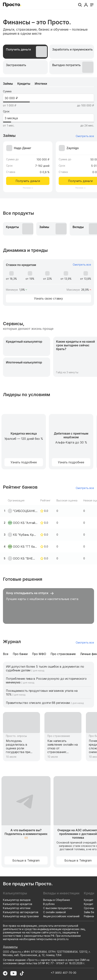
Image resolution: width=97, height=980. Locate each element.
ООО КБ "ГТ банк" (25, 547)
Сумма (7, 91)
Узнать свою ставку (48, 298)
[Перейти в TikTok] (22, 973)
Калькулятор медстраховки (21, 916)
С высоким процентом (58, 908)
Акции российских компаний (61, 916)
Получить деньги (28, 181)
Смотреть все (85, 136)
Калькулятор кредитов (18, 904)
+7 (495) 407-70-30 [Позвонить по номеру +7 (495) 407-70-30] (63, 973)
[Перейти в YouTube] (14, 973)
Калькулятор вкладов (17, 900)
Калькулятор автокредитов (21, 912)
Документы (10, 947)
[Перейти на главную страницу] (12, 5)
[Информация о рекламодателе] (32, 188)
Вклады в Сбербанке (57, 900)
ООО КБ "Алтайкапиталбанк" (25, 523)
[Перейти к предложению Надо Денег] (28, 163)
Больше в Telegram (26, 860)
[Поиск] (80, 5)
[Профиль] (86, 5)
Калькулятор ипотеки (17, 908)
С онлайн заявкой (54, 912)
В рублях (49, 904)
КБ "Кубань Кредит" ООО (25, 535)
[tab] (25, 52)
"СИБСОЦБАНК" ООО (25, 511)
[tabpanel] (48, 138)
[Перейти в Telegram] (5, 973)
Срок (6, 111)
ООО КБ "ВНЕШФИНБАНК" (25, 558)
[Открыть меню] (92, 5)
